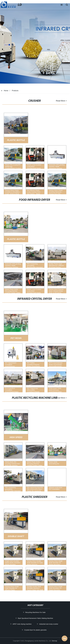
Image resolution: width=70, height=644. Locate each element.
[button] (62, 5)
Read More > (60, 101)
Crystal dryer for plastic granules (36, 630)
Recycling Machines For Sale (36, 612)
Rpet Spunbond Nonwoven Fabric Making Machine (36, 618)
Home (6, 91)
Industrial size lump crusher (50, 624)
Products (15, 91)
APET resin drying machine (23, 624)
